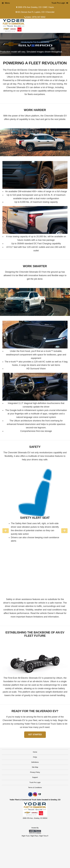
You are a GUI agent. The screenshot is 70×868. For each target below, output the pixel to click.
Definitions (35, 762)
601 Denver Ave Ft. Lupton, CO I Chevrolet (35, 12)
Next (64, 531)
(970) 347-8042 (39, 17)
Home (35, 752)
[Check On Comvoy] (40, 794)
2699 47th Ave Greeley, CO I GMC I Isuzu (35, 7)
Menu (6, 3)
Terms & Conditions (35, 787)
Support (35, 777)
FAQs (35, 757)
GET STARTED (35, 735)
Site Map (35, 767)
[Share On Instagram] (35, 794)
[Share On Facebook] (30, 794)
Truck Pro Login (35, 782)
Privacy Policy (35, 772)
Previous (6, 531)
